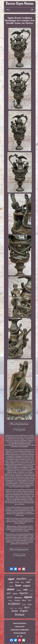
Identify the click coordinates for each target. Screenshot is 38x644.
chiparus (19, 590)
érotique (17, 600)
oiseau (15, 594)
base (18, 585)
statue (11, 589)
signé (11, 579)
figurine (24, 593)
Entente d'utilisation (20, 633)
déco (27, 607)
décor (24, 600)
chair (28, 582)
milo (25, 590)
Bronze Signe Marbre (20, 623)
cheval (31, 590)
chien (30, 604)
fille (16, 608)
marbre (21, 579)
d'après (24, 611)
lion (30, 600)
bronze (20, 614)
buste (17, 582)
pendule (11, 582)
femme (15, 611)
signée (28, 597)
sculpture (14, 604)
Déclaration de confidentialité (20, 630)
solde (11, 608)
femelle (11, 586)
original (27, 586)
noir (9, 593)
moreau (20, 608)
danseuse (18, 598)
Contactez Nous (20, 626)
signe (30, 580)
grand (32, 594)
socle (10, 597)
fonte (24, 605)
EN (18, 636)
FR (21, 636)
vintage (10, 601)
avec (22, 582)
